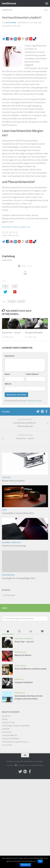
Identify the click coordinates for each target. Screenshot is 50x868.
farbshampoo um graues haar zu (15, 742)
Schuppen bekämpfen (34, 333)
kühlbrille (6, 729)
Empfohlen (19, 639)
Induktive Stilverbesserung (14, 546)
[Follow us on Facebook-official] (46, 411)
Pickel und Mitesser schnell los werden (31, 669)
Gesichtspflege (8, 575)
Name (8, 374)
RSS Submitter (10, 595)
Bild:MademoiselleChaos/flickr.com (16, 227)
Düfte (4, 510)
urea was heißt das (10, 735)
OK (40, 861)
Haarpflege (7, 10)
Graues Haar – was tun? (11, 333)
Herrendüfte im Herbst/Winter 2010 (18, 513)
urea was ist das (8, 722)
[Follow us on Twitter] (38, 411)
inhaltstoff (21, 301)
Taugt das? (6, 477)
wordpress (6, 716)
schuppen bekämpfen (11, 738)
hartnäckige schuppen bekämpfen (16, 726)
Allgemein (6, 542)
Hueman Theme (38, 765)
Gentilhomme (9, 3)
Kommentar (10, 356)
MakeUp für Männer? (23, 655)
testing (5, 719)
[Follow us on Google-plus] (42, 411)
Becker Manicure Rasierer (13, 481)
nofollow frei (32, 401)
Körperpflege (20, 693)
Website (8, 384)
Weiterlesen (25, 865)
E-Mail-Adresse (33, 374)
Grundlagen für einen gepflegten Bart (19, 578)
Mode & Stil (16, 542)
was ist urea (7, 732)
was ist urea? (7, 745)
